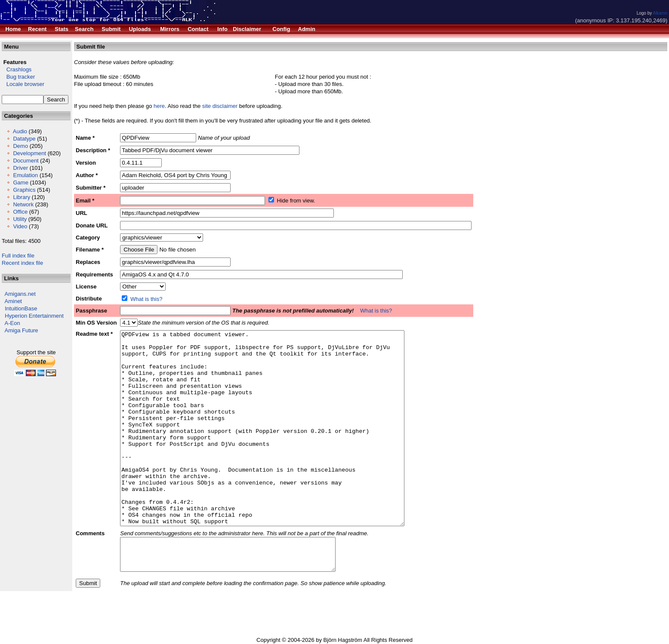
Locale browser (23, 84)
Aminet (13, 301)
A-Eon (12, 323)
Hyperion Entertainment (34, 316)
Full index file (18, 256)
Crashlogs (17, 69)
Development (29, 153)
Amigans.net (20, 294)
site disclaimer (220, 106)
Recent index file (22, 263)
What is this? (146, 299)
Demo (20, 146)
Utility (20, 219)
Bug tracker (18, 77)
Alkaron (660, 13)
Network (23, 204)
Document (26, 161)
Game (20, 182)
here (159, 106)
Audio (20, 131)
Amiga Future (22, 330)
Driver (20, 168)
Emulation (25, 175)
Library (22, 197)
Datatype (24, 139)
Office (20, 212)
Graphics (24, 190)
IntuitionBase (21, 308)
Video (20, 226)
